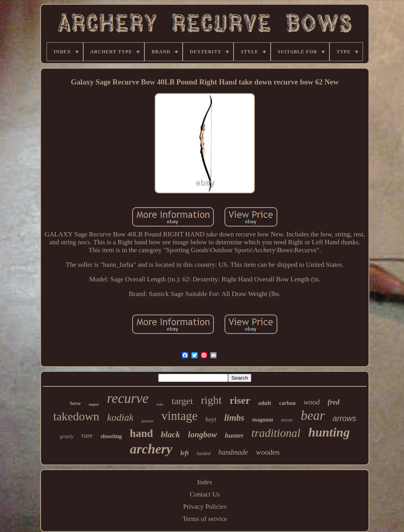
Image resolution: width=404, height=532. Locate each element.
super (94, 404)
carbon (287, 403)
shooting (111, 436)
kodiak (121, 417)
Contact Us (205, 494)
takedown (76, 416)
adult (265, 403)
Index (205, 482)
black (171, 434)
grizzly (67, 436)
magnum (263, 420)
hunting (329, 432)
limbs (234, 418)
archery (151, 449)
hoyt (211, 419)
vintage (179, 416)
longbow (203, 435)
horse (75, 403)
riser (240, 400)
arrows (344, 418)
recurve (128, 398)
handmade (233, 452)
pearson (147, 421)
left (184, 453)
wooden (268, 452)
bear (313, 416)
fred (334, 402)
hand (141, 433)
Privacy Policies (205, 507)
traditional (276, 433)
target (182, 401)
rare (87, 436)
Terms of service (205, 519)
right (211, 400)
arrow (287, 420)
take (160, 404)
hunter (234, 436)
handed (203, 453)
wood (311, 402)
